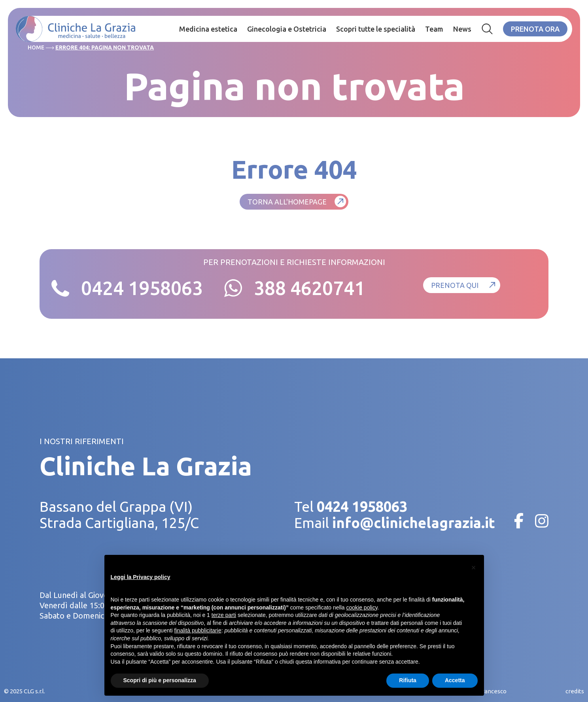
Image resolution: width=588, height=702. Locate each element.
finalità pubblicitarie (198, 630)
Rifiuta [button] (408, 680)
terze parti (224, 615)
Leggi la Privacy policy (141, 577)
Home (36, 47)
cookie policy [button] (362, 607)
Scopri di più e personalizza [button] (160, 680)
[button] (474, 568)
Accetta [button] (455, 680)
